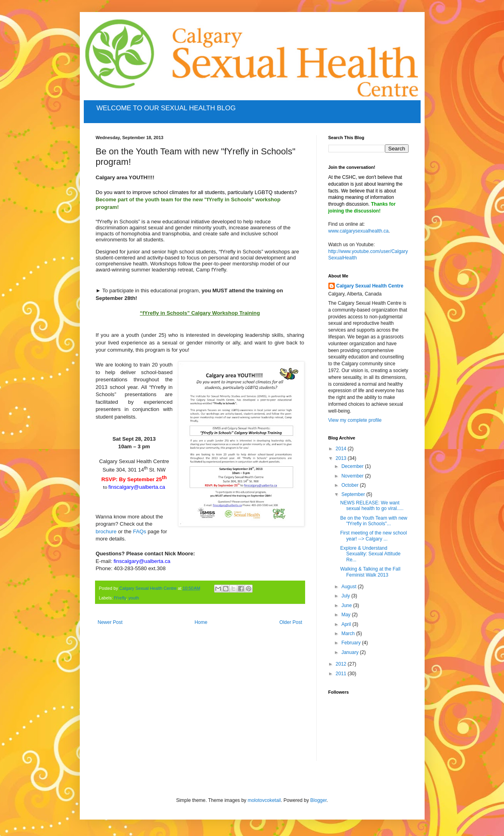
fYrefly (120, 598)
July (346, 596)
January (350, 652)
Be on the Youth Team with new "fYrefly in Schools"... (373, 521)
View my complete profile (355, 420)
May (346, 615)
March (349, 634)
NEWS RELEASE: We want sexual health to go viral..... (372, 506)
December (353, 466)
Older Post (291, 622)
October (350, 485)
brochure (106, 531)
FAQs (140, 531)
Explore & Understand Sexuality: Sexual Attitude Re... (370, 554)
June (347, 605)
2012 (342, 664)
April (347, 624)
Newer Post (110, 622)
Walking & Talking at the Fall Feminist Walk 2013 (370, 572)
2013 (342, 458)
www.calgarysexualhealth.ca (359, 231)
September (354, 494)
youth (134, 598)
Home (201, 622)
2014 (342, 449)
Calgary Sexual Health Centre (370, 286)
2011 (342, 674)
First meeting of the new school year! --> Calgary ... (373, 536)
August (349, 587)
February (351, 643)
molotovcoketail (264, 800)
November (353, 476)
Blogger (319, 800)
